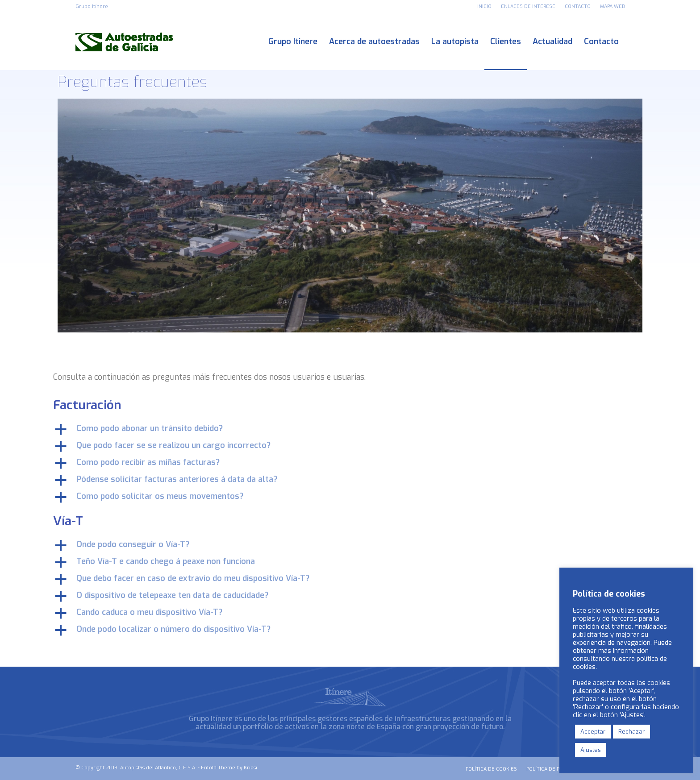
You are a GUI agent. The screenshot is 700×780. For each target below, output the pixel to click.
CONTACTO (578, 6)
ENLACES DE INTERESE (528, 6)
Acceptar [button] (593, 732)
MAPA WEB (612, 6)
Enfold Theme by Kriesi (229, 768)
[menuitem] (485, 7)
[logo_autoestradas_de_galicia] (125, 42)
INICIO (484, 6)
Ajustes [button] (591, 750)
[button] (350, 429)
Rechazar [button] (631, 732)
